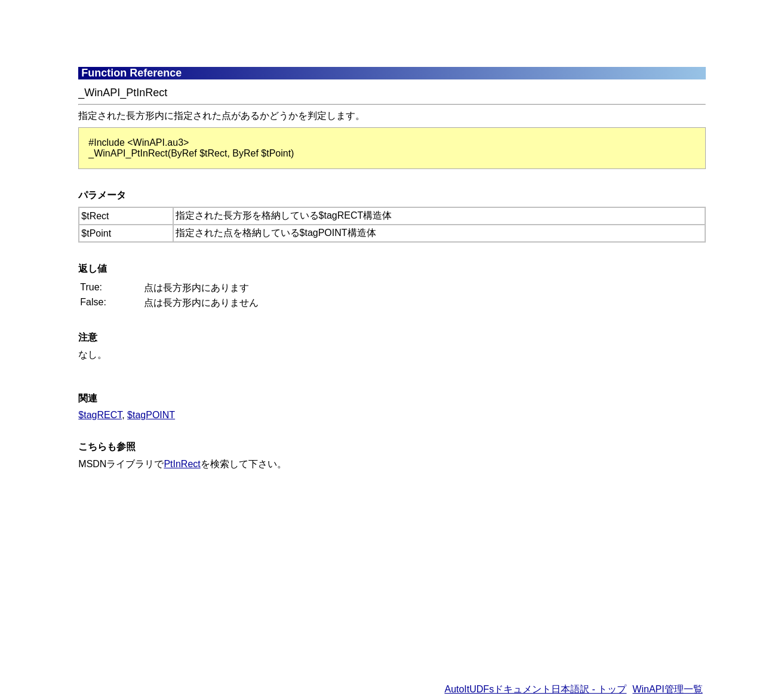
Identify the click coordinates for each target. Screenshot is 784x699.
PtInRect (182, 464)
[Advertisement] (368, 33)
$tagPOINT (151, 415)
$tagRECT (100, 415)
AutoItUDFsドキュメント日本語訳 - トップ (535, 689)
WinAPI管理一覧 (667, 689)
